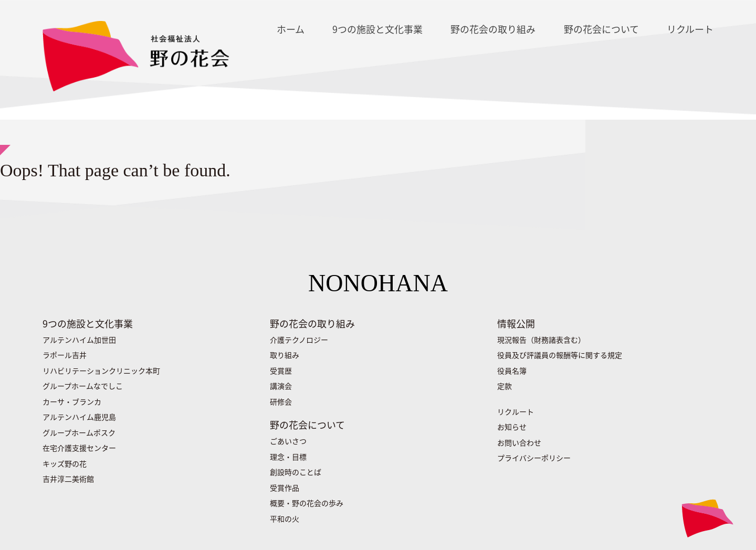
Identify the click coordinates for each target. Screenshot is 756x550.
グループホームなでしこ (83, 386)
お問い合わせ (519, 442)
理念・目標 (288, 457)
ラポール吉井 (65, 355)
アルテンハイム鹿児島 (79, 417)
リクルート (690, 29)
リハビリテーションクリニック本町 (101, 371)
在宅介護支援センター (79, 448)
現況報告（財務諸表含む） (541, 340)
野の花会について (601, 29)
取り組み (285, 355)
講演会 (281, 386)
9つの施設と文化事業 (377, 29)
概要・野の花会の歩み (307, 503)
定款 (505, 386)
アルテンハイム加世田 (79, 340)
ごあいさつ (288, 441)
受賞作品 (285, 488)
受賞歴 (281, 371)
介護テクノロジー (299, 340)
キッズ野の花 (65, 463)
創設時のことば (296, 472)
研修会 (281, 401)
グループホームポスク (79, 432)
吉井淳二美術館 (68, 479)
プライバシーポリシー (534, 458)
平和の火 (285, 519)
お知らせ (512, 427)
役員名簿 (512, 371)
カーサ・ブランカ (72, 401)
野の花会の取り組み (493, 29)
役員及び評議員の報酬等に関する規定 (560, 355)
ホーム (291, 29)
